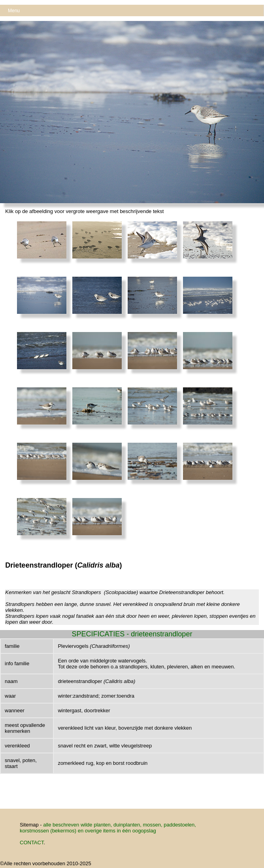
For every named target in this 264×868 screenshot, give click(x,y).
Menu (14, 11)
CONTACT (32, 843)
